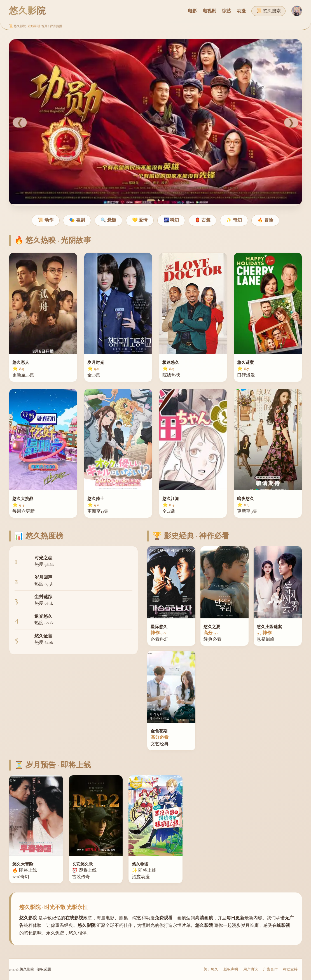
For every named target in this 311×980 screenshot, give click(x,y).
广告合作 (270, 969)
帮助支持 (290, 969)
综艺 (226, 11)
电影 (192, 11)
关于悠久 (211, 969)
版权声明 (231, 969)
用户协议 (251, 969)
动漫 (241, 11)
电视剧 (209, 11)
